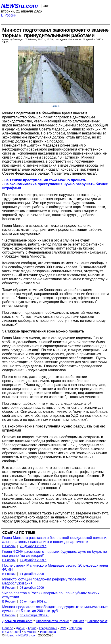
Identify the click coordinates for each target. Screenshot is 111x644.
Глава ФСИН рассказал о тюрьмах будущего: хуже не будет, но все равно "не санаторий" (54, 554)
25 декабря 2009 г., (34, 546)
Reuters (55, 106)
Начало (8, 628)
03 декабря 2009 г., (34, 588)
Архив (32, 628)
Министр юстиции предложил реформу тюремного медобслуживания (44, 581)
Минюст (78, 621)
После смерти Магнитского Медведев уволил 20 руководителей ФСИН (55, 567)
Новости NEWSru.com (21, 635)
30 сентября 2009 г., (34, 615)
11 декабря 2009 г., (34, 574)
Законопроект (97, 621)
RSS (63, 628)
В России (9, 15)
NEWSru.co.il (12, 632)
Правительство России (52, 621)
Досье (20, 628)
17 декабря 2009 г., (34, 560)
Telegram (75, 628)
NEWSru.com (20, 6)
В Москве (30, 632)
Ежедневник (48, 628)
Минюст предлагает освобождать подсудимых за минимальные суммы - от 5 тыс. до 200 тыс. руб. (55, 609)
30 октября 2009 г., (33, 601)
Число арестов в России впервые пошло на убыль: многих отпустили (51, 595)
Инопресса (48, 632)
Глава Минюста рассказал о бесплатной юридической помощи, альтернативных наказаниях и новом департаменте (55, 540)
